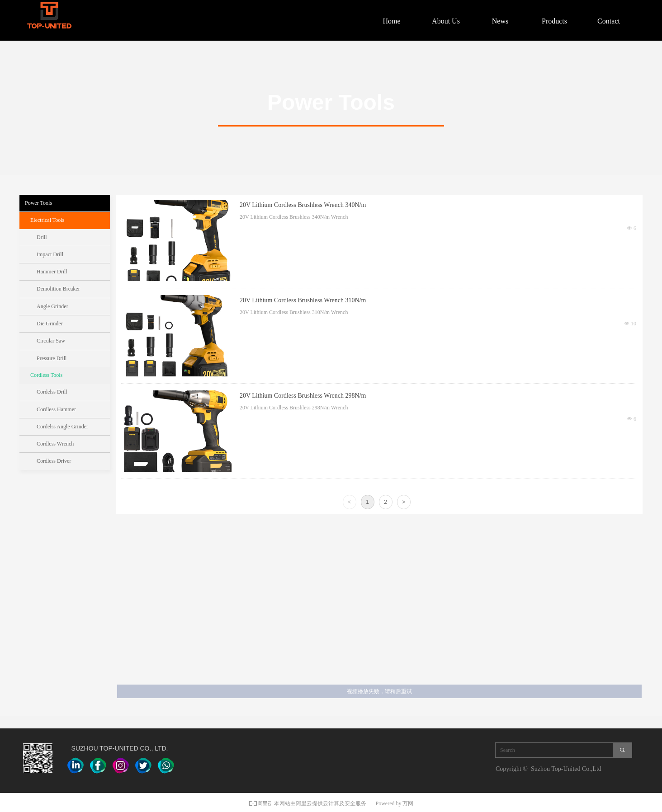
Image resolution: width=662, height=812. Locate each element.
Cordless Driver (54, 461)
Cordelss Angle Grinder (62, 427)
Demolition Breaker (58, 289)
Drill (42, 237)
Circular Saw (51, 341)
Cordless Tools (46, 375)
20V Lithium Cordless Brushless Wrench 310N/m (303, 300)
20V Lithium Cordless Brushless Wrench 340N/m (303, 205)
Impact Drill (50, 254)
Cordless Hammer (56, 409)
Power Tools (38, 203)
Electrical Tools (47, 220)
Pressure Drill (52, 358)
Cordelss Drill (52, 392)
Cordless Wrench (55, 444)
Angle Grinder (52, 306)
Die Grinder (50, 324)
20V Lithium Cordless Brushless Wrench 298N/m (303, 396)
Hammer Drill (52, 272)
